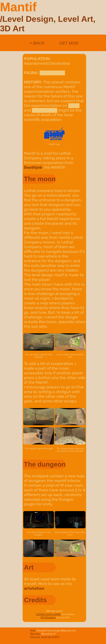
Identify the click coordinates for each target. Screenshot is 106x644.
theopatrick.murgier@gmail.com (56, 631)
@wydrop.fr (49, 634)
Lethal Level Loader (48, 614)
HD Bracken (48, 617)
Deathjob (33, 167)
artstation (34, 588)
